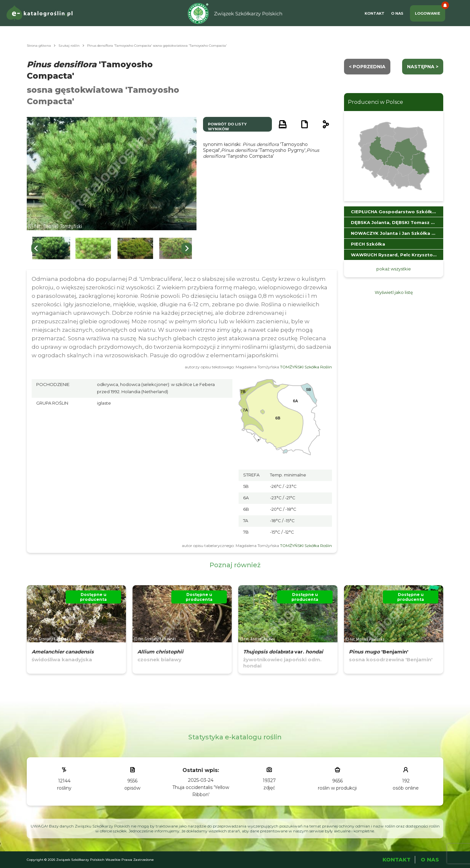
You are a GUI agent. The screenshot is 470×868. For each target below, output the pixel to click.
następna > (423, 67)
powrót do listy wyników (227, 127)
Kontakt (375, 13)
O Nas (397, 13)
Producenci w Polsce (376, 102)
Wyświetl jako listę (394, 292)
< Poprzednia (367, 67)
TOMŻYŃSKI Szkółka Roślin (306, 367)
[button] (51, 248)
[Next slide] (187, 248)
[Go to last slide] (37, 248)
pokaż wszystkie (394, 269)
